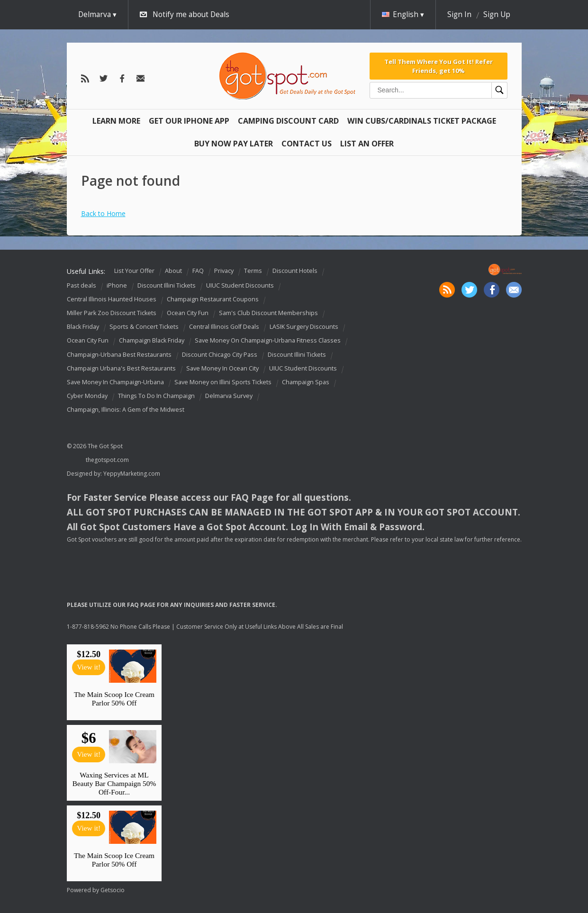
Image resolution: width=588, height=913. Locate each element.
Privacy (224, 271)
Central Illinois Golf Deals (224, 327)
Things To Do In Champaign (156, 396)
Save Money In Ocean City (222, 368)
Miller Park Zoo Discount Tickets (112, 313)
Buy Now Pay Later (234, 144)
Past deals (81, 285)
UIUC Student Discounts (240, 285)
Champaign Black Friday (152, 341)
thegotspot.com (107, 460)
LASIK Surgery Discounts (304, 327)
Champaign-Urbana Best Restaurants (119, 355)
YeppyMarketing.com (132, 474)
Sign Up (497, 14)
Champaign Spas (306, 382)
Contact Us (307, 144)
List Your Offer (134, 271)
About (173, 271)
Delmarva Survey (229, 396)
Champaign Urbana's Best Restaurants (121, 368)
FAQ (198, 271)
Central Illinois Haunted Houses (112, 299)
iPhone (117, 285)
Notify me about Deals (191, 14)
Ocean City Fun (188, 313)
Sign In (459, 14)
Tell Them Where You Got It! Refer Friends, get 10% (439, 66)
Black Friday (83, 327)
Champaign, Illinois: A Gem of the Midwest (126, 410)
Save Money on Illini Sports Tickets (223, 382)
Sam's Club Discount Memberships (268, 313)
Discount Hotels (295, 271)
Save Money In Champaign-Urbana (115, 382)
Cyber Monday (87, 396)
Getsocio (113, 890)
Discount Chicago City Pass (220, 355)
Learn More (116, 121)
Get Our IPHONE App (189, 121)
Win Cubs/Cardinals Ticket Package (422, 121)
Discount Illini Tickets (167, 285)
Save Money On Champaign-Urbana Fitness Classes (268, 341)
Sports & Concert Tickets (144, 327)
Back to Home (103, 213)
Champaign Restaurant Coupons (213, 299)
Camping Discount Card (288, 121)
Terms (253, 271)
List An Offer (367, 144)
